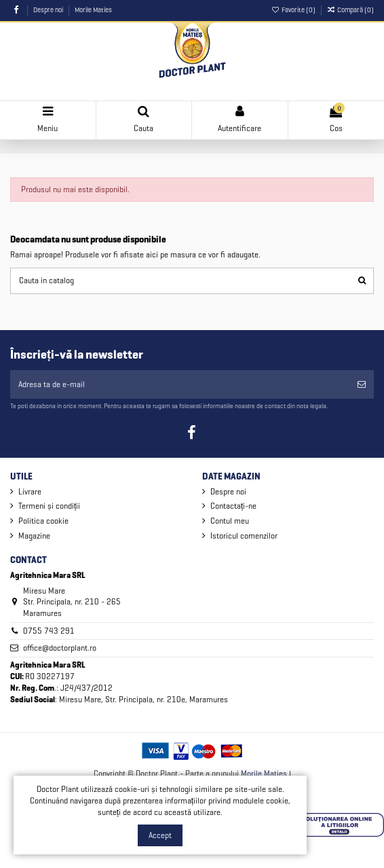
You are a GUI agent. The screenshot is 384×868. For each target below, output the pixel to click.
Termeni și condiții (49, 506)
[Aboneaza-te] (362, 384)
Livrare (30, 491)
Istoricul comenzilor (244, 536)
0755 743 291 (49, 631)
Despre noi (49, 10)
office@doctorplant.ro (60, 648)
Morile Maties (93, 10)
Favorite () (294, 10)
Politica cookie (43, 521)
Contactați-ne (233, 506)
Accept (160, 835)
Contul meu (230, 521)
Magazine (34, 536)
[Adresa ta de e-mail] (180, 384)
